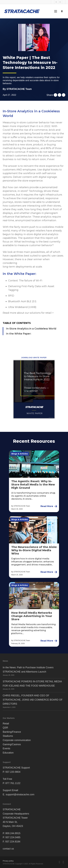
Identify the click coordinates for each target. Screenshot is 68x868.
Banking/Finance (12, 732)
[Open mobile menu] (56, 11)
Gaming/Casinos (12, 744)
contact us (8, 849)
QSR (5, 728)
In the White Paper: (19, 334)
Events (6, 748)
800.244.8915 (13, 833)
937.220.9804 (13, 772)
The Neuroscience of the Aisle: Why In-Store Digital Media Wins (34, 550)
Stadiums (8, 736)
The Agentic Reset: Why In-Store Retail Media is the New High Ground (33, 485)
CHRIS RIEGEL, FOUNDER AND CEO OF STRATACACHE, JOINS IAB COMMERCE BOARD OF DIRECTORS (33, 700)
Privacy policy (8, 861)
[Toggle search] (62, 11)
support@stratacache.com (20, 794)
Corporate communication (17, 740)
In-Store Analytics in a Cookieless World (31, 329)
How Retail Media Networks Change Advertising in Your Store (32, 616)
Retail (6, 724)
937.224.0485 (13, 837)
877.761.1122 (13, 783)
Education (8, 753)
